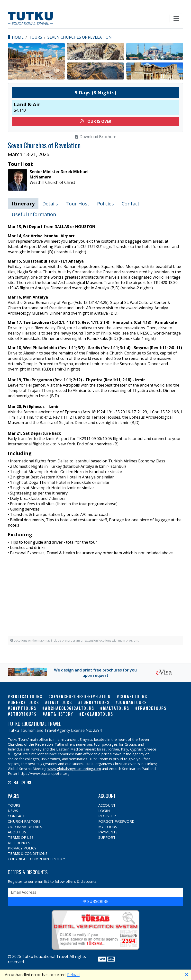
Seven (81, 697)
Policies (105, 204)
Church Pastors (24, 821)
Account (107, 805)
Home (18, 37)
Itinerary (23, 204)
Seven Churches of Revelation (80, 37)
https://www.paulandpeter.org (44, 773)
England (98, 714)
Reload (73, 975)
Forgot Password (116, 821)
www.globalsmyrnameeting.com (74, 768)
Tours (36, 37)
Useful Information (34, 214)
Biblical (26, 697)
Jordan (132, 702)
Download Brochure (95, 137)
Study (23, 714)
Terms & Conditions (28, 853)
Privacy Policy (22, 848)
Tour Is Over (95, 121)
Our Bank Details (25, 827)
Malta (116, 708)
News (13, 811)
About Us (17, 832)
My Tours (108, 827)
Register (107, 816)
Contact (131, 204)
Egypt (23, 708)
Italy (60, 702)
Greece (25, 702)
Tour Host (77, 204)
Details (50, 204)
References (19, 843)
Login (104, 811)
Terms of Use (21, 837)
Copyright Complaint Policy (36, 859)
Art (59, 714)
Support (107, 837)
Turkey (95, 702)
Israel (133, 697)
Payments (108, 832)
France (152, 708)
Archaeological (70, 708)
